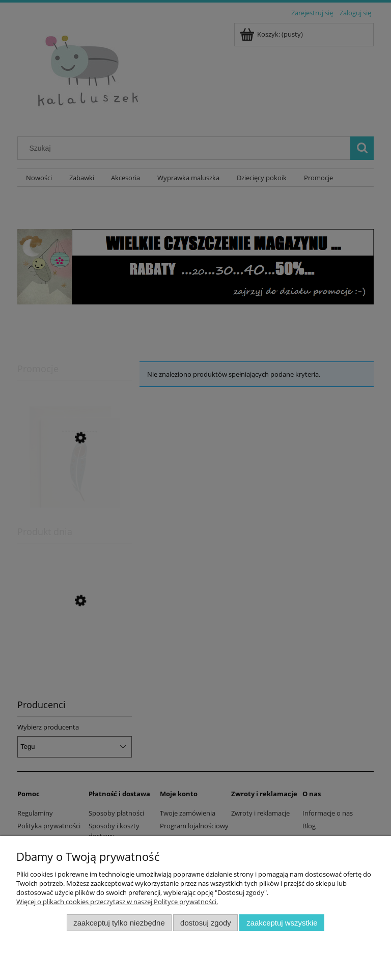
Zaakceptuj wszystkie (282, 923)
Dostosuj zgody (206, 923)
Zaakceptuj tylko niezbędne (119, 923)
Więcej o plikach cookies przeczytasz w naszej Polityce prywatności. (117, 902)
